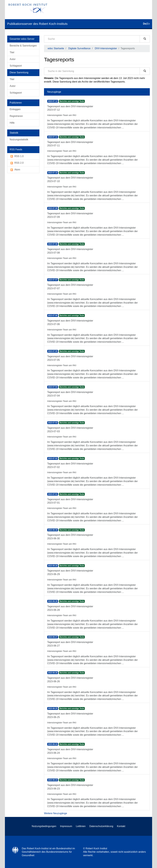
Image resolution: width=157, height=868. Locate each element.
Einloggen (15, 109)
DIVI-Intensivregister (106, 48)
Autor (13, 59)
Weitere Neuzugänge (56, 813)
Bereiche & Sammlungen (23, 46)
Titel (12, 52)
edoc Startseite (56, 48)
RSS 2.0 (17, 163)
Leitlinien (81, 826)
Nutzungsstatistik (19, 140)
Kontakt (121, 826)
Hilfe (12, 123)
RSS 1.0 (17, 156)
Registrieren (16, 116)
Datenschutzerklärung (101, 826)
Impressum (66, 826)
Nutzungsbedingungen (44, 826)
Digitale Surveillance (79, 48)
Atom (15, 170)
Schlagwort (16, 66)
